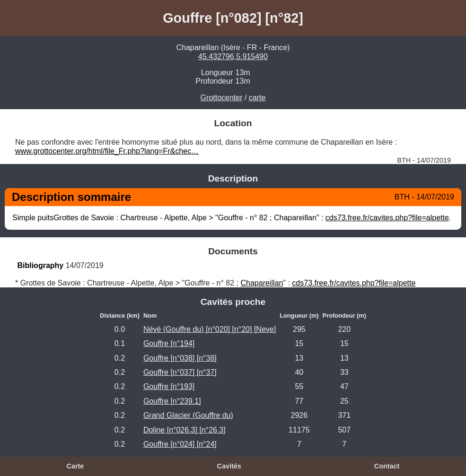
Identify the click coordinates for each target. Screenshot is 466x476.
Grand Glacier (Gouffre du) (188, 415)
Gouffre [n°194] (169, 343)
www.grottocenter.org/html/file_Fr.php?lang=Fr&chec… (107, 151)
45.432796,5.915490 (233, 56)
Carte (75, 466)
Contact (387, 466)
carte (257, 98)
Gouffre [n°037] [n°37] (180, 372)
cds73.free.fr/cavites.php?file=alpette (387, 218)
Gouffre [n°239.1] (172, 401)
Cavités (229, 466)
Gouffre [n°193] (169, 386)
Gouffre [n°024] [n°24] (180, 444)
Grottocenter (222, 98)
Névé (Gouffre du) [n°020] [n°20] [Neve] (210, 329)
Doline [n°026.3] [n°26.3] (185, 430)
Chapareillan (262, 283)
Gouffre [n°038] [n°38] (180, 358)
